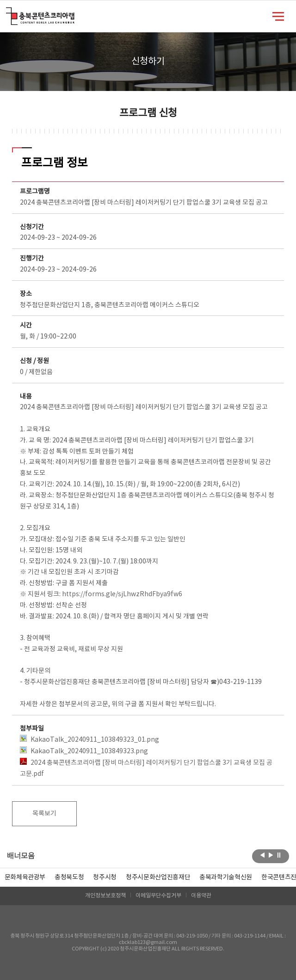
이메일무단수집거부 (158, 896)
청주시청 (105, 877)
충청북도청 (69, 877)
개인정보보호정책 (105, 896)
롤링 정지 (279, 855)
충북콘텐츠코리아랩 (8, 13)
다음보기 (271, 855)
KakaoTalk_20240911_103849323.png (84, 751)
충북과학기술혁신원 (226, 877)
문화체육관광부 (25, 877)
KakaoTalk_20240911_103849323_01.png (89, 739)
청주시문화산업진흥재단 (158, 877)
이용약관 (201, 896)
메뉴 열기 (278, 16)
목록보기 (44, 814)
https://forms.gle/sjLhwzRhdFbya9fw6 (122, 594)
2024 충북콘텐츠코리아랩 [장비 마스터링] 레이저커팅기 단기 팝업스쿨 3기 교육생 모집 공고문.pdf (146, 768)
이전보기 (262, 855)
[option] (69, 877)
